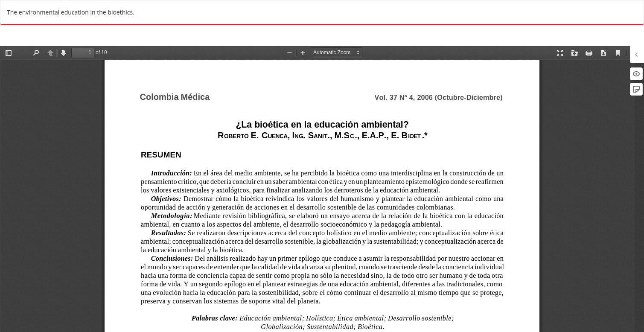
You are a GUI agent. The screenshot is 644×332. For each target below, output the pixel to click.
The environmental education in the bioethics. (71, 12)
